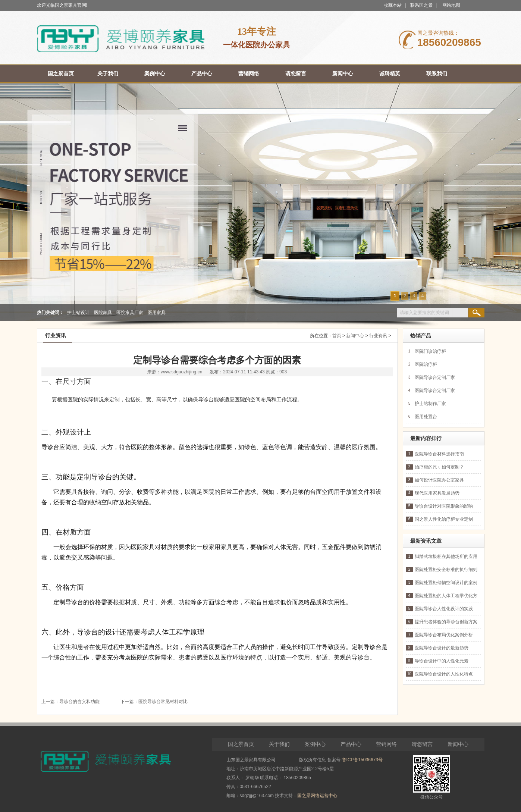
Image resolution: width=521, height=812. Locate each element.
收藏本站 (393, 5)
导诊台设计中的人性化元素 (442, 661)
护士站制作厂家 (430, 404)
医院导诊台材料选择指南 (439, 454)
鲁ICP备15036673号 (362, 760)
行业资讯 (378, 336)
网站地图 (451, 5)
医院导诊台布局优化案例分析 (444, 635)
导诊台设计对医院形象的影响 (444, 506)
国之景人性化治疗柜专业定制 (444, 519)
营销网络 (386, 744)
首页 (337, 336)
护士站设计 (78, 313)
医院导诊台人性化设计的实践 (444, 609)
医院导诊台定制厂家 (435, 377)
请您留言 (422, 744)
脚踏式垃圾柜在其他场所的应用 (446, 557)
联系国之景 (421, 5)
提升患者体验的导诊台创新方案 (446, 622)
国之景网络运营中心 (317, 796)
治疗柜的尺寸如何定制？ (439, 467)
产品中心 (351, 744)
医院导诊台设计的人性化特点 (444, 674)
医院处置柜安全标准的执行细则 (446, 570)
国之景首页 (241, 744)
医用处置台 (426, 417)
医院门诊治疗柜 (430, 351)
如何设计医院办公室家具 (439, 480)
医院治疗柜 (426, 364)
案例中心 (315, 744)
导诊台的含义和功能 (79, 702)
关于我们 (279, 744)
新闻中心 (355, 336)
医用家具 (157, 313)
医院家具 (103, 313)
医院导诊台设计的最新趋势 (442, 648)
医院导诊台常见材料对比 (163, 702)
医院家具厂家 (130, 313)
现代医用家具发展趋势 (437, 493)
